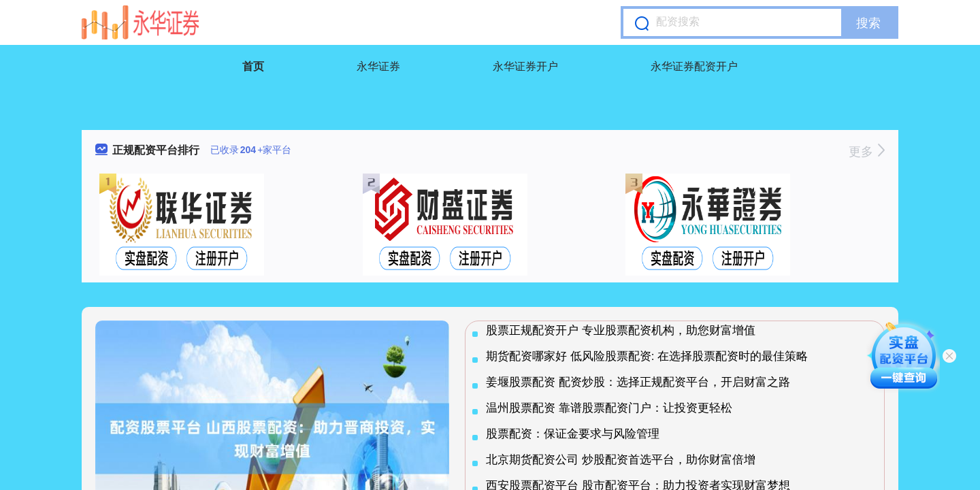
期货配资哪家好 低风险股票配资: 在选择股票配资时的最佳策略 (647, 356)
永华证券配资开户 (694, 66)
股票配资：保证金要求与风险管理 (573, 434)
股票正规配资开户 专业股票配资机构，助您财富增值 (621, 330)
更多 (867, 152)
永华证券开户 (525, 66)
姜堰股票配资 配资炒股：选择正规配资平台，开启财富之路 (638, 382)
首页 (253, 66)
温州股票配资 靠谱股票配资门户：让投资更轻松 (609, 408)
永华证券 (378, 66)
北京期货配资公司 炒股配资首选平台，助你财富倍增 (621, 460)
